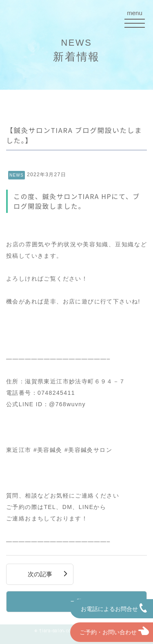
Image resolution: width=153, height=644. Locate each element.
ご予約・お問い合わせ (111, 631)
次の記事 (40, 574)
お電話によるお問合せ (114, 608)
